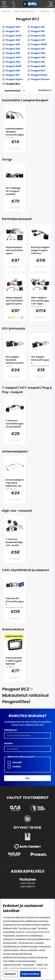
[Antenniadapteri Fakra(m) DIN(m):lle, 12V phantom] (15, 484)
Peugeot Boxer (39, 75)
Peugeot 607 (38, 71)
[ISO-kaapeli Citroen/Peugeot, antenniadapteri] (40, 361)
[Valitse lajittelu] (13, 91)
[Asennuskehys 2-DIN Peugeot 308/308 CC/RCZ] (15, 662)
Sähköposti (10, 730)
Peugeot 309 (38, 53)
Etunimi (8, 743)
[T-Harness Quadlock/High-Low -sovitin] (15, 544)
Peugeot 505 (38, 66)
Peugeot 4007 (14, 57)
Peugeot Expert (14, 79)
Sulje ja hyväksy (30, 974)
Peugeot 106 (38, 27)
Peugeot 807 (13, 75)
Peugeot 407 (38, 62)
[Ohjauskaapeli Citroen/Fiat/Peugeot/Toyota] (15, 302)
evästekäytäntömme (37, 932)
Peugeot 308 (13, 53)
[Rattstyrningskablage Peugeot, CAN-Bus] (40, 252)
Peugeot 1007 (13, 27)
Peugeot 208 (13, 44)
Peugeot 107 (12, 31)
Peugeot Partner (40, 79)
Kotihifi (14, 767)
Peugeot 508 (13, 71)
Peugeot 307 (38, 49)
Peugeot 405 (38, 57)
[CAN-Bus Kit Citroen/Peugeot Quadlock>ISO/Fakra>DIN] (15, 603)
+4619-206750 (27, 883)
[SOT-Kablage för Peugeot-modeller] (15, 192)
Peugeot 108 (38, 31)
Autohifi (6, 11)
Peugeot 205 (38, 36)
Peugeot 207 (38, 40)
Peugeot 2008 (13, 36)
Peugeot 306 (13, 49)
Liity (27, 778)
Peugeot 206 (13, 40)
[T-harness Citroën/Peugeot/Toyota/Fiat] (15, 425)
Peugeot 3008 (39, 44)
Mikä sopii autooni (25, 11)
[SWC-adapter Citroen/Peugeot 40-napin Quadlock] (40, 302)
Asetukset (10, 974)
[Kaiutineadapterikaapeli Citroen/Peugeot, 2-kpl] (15, 133)
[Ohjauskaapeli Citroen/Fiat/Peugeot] (15, 252)
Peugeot (44, 11)
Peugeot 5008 (13, 66)
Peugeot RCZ (13, 84)
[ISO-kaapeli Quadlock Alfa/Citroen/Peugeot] (15, 361)
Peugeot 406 (13, 62)
